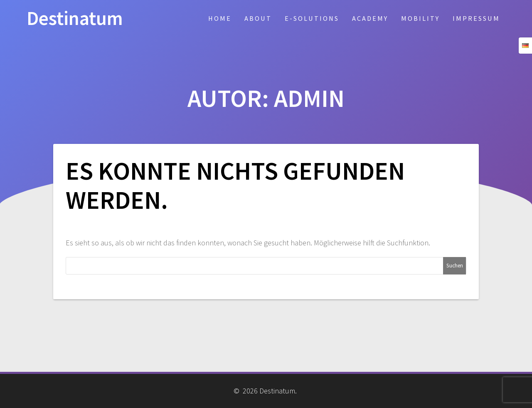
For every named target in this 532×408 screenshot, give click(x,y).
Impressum (476, 18)
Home (220, 18)
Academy (370, 18)
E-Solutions (312, 18)
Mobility (420, 18)
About (258, 18)
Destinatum (75, 19)
